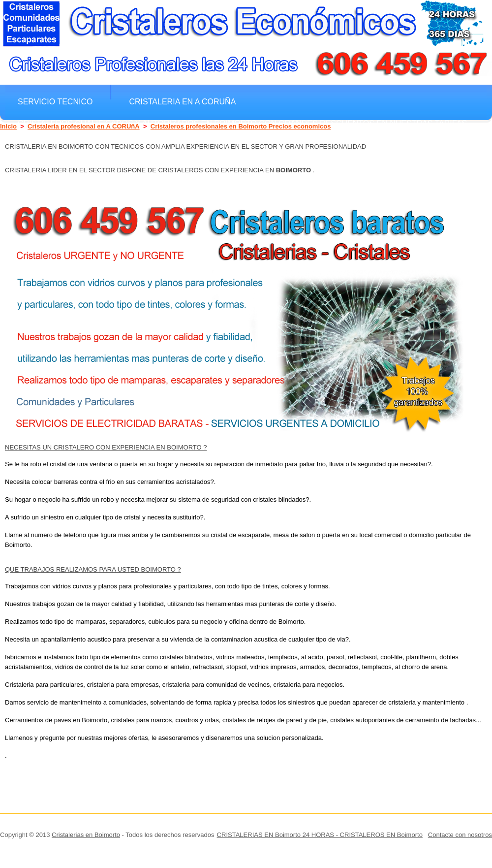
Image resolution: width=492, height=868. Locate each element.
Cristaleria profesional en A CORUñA (84, 126)
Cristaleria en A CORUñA (182, 101)
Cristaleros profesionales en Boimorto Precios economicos (241, 126)
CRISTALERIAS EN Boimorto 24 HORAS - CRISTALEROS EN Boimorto (320, 835)
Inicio (8, 126)
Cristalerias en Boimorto (86, 835)
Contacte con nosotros (460, 835)
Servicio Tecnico (55, 101)
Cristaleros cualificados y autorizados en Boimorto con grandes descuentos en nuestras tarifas (242, 123)
